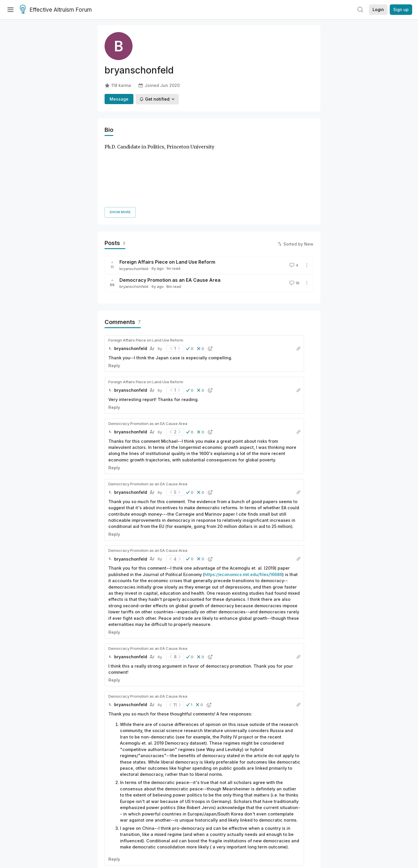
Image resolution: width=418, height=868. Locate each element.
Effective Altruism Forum (56, 10)
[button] (190, 282)
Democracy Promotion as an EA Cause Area (170, 213)
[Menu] (10, 10)
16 (294, 216)
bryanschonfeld (134, 202)
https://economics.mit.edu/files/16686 (243, 508)
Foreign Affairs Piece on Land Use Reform (167, 195)
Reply (114, 299)
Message (119, 99)
